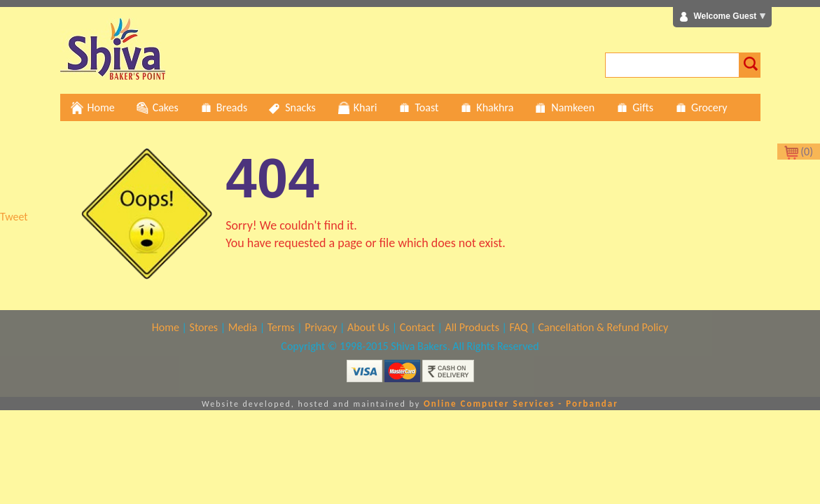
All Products (472, 327)
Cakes (157, 107)
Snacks (292, 107)
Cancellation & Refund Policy (603, 327)
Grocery (701, 107)
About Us (368, 327)
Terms (281, 327)
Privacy (321, 327)
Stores (204, 327)
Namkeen (564, 107)
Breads (223, 107)
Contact (417, 327)
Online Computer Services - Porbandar (521, 404)
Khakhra (486, 107)
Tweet (14, 217)
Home (93, 107)
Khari (357, 107)
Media (243, 327)
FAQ (519, 327)
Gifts (634, 107)
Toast (418, 107)
